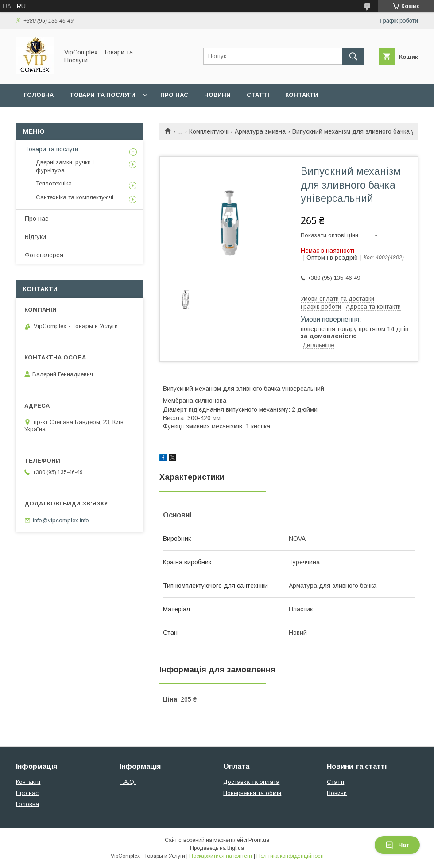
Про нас (174, 95)
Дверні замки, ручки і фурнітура (65, 166)
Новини (217, 95)
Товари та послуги (103, 95)
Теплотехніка (54, 183)
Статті (258, 95)
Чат (397, 845)
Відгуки (35, 237)
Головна (39, 95)
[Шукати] (353, 56)
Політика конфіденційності (290, 856)
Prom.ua (259, 840)
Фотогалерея (44, 255)
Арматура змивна (260, 131)
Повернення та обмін (252, 793)
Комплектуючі (209, 131)
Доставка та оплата (251, 782)
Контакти (302, 95)
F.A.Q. (128, 782)
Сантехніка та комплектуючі (75, 197)
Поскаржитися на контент (221, 856)
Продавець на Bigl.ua (217, 848)
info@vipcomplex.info (61, 520)
